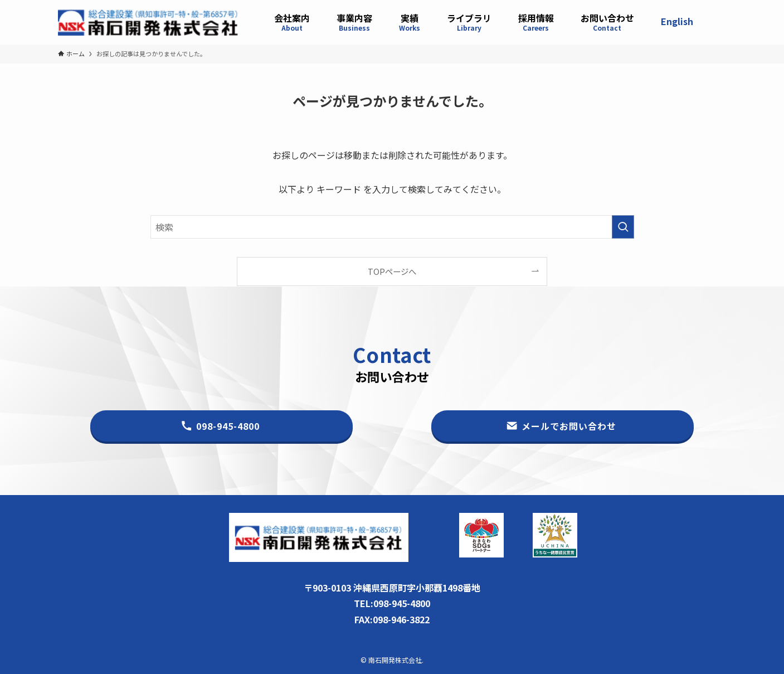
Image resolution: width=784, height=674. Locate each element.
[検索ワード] (392, 227)
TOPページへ (392, 271)
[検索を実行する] (623, 227)
